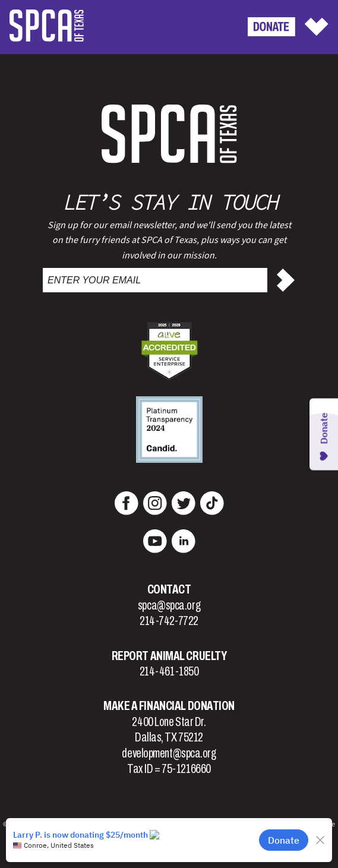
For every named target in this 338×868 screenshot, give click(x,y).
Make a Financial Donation (169, 706)
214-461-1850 (169, 671)
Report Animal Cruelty (169, 656)
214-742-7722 (169, 621)
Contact (169, 589)
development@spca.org (169, 753)
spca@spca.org (169, 605)
